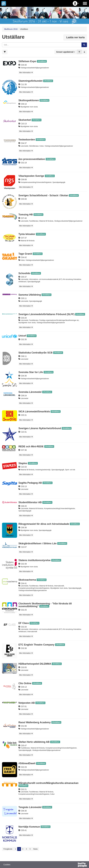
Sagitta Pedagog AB (30, 483)
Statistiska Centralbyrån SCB (35, 353)
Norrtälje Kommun (29, 827)
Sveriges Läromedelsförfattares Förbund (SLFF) (46, 314)
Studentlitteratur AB (30, 502)
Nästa (35, 849)
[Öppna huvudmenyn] (85, 3)
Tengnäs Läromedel (30, 807)
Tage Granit (25, 254)
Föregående (8, 849)
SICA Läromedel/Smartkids (34, 412)
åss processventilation (32, 159)
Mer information (26, 73)
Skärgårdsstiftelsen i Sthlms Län (38, 543)
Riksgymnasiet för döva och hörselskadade (44, 524)
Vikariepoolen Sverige (31, 176)
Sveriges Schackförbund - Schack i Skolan (43, 195)
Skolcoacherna (27, 580)
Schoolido (24, 273)
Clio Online (25, 683)
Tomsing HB (26, 215)
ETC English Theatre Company (36, 645)
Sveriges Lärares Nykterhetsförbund (40, 428)
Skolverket (25, 120)
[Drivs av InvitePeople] (75, 865)
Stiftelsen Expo (27, 61)
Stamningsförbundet (30, 81)
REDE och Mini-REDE (31, 446)
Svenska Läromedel (30, 392)
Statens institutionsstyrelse (35, 560)
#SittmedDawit (27, 763)
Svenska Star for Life (31, 372)
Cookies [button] (7, 865)
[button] (76, 3)
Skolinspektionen (29, 100)
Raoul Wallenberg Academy (35, 722)
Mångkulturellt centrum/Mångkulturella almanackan (48, 783)
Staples (23, 463)
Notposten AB (27, 703)
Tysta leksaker (27, 234)
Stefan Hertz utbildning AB (34, 742)
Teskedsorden (27, 140)
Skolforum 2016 (11, 29)
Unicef (22, 336)
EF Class (24, 623)
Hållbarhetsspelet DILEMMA (35, 664)
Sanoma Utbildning (30, 295)
